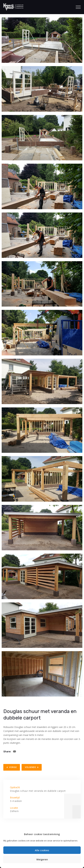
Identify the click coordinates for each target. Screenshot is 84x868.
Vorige (13, 767)
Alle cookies (42, 850)
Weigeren (42, 859)
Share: (7, 752)
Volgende (30, 767)
